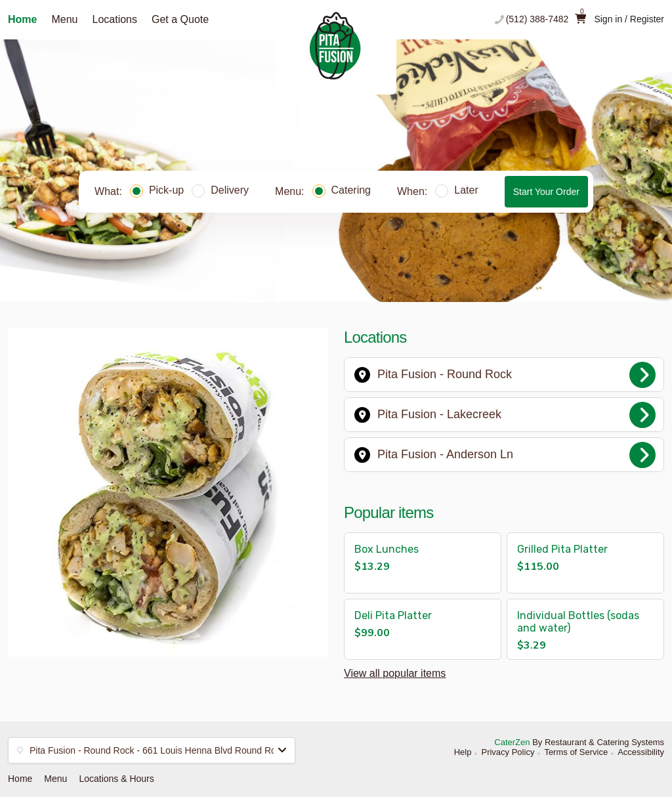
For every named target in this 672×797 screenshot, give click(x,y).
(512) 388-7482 (537, 19)
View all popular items (395, 673)
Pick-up (157, 190)
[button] (423, 563)
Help (463, 752)
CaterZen (512, 742)
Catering (342, 190)
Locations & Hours (116, 779)
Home (22, 19)
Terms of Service (576, 752)
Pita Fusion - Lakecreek (505, 415)
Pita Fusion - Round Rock (505, 375)
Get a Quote (180, 19)
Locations (115, 19)
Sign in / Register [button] (629, 19)
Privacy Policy (508, 752)
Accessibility (641, 752)
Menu (64, 19)
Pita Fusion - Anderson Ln (505, 455)
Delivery (220, 190)
